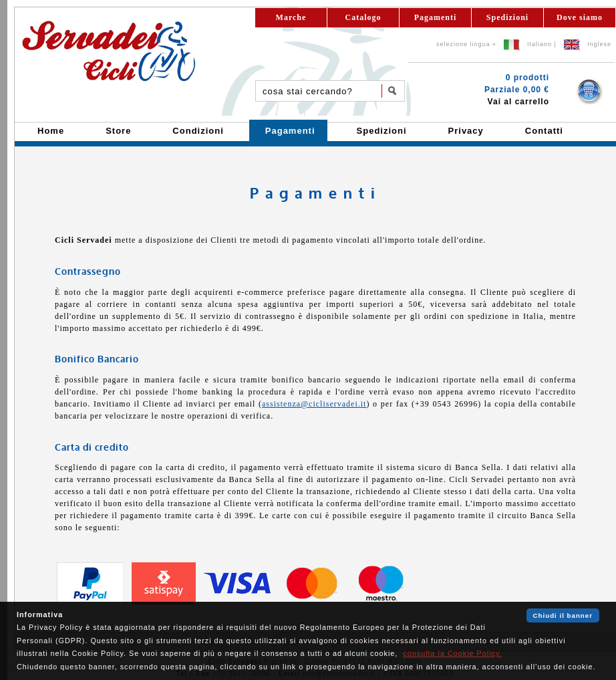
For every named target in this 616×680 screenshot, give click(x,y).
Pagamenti (436, 17)
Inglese (599, 44)
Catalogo (363, 17)
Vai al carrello (518, 102)
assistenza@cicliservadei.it (314, 404)
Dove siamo (580, 17)
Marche (291, 17)
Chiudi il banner (563, 615)
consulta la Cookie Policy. (452, 653)
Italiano (540, 44)
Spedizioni (507, 17)
